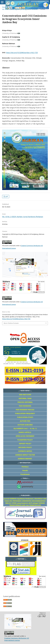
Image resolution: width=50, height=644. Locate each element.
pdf (6, 197)
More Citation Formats (11, 323)
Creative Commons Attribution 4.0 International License (17, 639)
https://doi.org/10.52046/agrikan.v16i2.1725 (22, 53)
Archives (11, 7)
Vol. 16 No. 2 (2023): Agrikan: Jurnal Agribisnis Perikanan (20, 9)
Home (4, 7)
